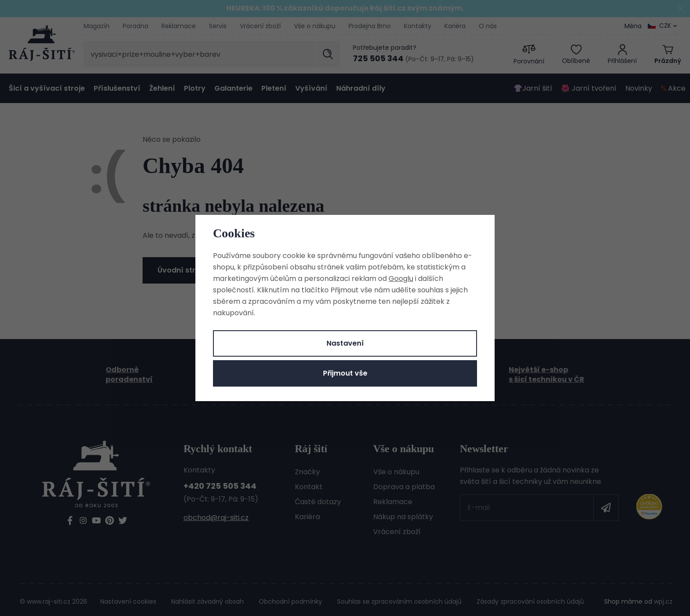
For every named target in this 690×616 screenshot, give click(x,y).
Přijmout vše (345, 373)
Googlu (401, 278)
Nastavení (345, 343)
